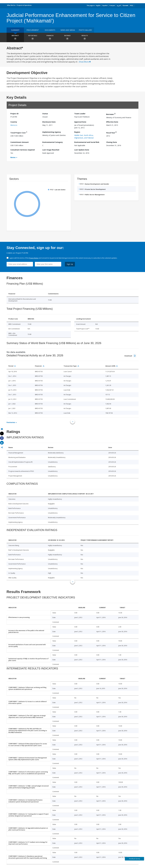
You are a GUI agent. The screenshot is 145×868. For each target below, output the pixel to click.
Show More (85, 62)
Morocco (14, 125)
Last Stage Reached (51, 150)
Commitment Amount (20, 142)
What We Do (11, 5)
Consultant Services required (23, 150)
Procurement (33, 30)
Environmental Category (53, 142)
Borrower (111, 114)
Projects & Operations (24, 5)
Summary (15, 30)
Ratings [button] (67, 38)
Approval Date (80, 122)
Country (14, 122)
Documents (50, 30)
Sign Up (70, 264)
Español (105, 5)
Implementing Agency (52, 132)
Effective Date (112, 122)
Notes (13, 157)
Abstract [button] (15, 38)
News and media (68, 30)
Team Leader (80, 114)
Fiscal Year (111, 132)
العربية (119, 5)
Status (45, 114)
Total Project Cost (19, 132)
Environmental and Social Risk (87, 142)
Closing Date (112, 142)
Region (77, 132)
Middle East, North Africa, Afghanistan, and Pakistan (84, 137)
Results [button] (85, 38)
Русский (125, 5)
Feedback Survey (135, 859)
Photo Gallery (85, 30)
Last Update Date (82, 150)
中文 (131, 5)
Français (112, 5)
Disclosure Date (49, 122)
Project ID (14, 114)
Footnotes (11, 422)
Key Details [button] (33, 38)
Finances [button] (50, 38)
